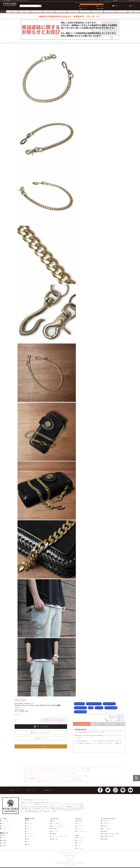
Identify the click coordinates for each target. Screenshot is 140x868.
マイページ (84, 6)
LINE (79, 846)
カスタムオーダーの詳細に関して (116, 719)
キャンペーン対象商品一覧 (37, 781)
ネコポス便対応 (81, 712)
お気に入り (118, 6)
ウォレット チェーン (19, 42)
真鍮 (91, 708)
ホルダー (49, 11)
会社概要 (105, 839)
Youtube (80, 848)
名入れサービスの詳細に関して (117, 721)
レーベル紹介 (56, 823)
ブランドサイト (33, 790)
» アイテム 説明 (82, 724)
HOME (10, 42)
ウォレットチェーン (94, 704)
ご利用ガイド (106, 823)
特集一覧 (54, 839)
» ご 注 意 (117, 724)
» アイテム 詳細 (99, 724)
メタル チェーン (47, 769)
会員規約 (105, 831)
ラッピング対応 (111, 708)
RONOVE (4, 829)
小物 (61, 11)
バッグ (36, 11)
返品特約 (105, 826)
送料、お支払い (107, 829)
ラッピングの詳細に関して (118, 715)
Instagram (80, 843)
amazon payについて (58, 826)
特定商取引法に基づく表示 (110, 834)
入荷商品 (4, 843)
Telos (3, 823)
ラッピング (55, 831)
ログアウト (101, 6)
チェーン (85, 11)
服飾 (134, 11)
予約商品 (4, 846)
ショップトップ (16, 790)
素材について (56, 821)
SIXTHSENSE (6, 826)
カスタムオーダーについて (60, 836)
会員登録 (101, 9)
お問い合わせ (50, 790)
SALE (3, 838)
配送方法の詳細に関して (118, 717)
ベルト (73, 11)
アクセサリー (97, 11)
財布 (24, 11)
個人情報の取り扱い (108, 836)
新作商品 (12, 11)
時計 (110, 11)
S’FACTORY (33, 774)
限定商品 (4, 840)
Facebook (80, 838)
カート (135, 4)
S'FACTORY (80, 704)
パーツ (122, 11)
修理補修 (54, 829)
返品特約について (41, 739)
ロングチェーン (81, 708)
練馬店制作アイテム (35, 779)
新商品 (3, 835)
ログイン (84, 9)
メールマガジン (82, 831)
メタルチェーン (110, 704)
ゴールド (99, 708)
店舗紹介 (54, 834)
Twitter (79, 840)
